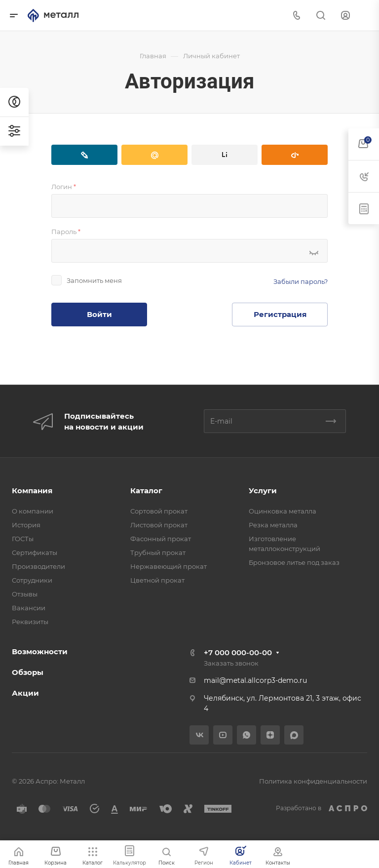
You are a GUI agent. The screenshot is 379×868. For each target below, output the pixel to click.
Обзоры (28, 672)
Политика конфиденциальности (313, 781)
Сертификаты (35, 552)
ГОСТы (23, 539)
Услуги (263, 491)
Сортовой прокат (159, 511)
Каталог (146, 491)
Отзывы (25, 594)
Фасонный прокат (161, 539)
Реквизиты (30, 622)
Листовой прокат (159, 525)
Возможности (40, 651)
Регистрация (280, 314)
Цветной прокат (157, 580)
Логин (64, 187)
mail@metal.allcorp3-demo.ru (255, 680)
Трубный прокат (158, 552)
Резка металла (273, 525)
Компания (32, 491)
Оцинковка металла (283, 511)
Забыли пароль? (301, 281)
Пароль (66, 232)
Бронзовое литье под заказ (294, 562)
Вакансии (29, 608)
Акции (25, 693)
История (26, 525)
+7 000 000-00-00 (238, 652)
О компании (33, 511)
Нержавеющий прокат (169, 566)
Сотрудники (32, 580)
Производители (38, 566)
